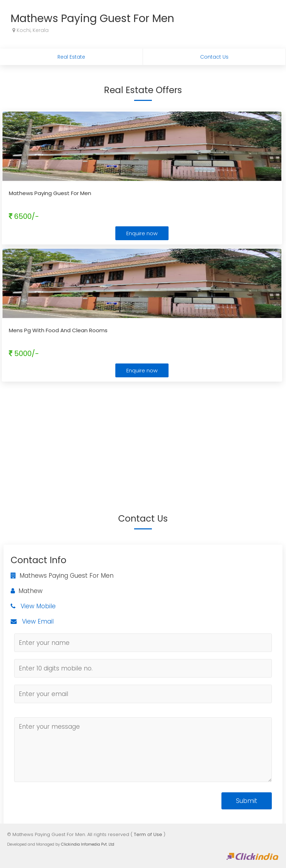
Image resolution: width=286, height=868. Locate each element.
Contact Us (214, 57)
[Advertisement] (143, 437)
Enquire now (142, 233)
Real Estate (71, 57)
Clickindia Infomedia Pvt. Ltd (88, 844)
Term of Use (148, 834)
